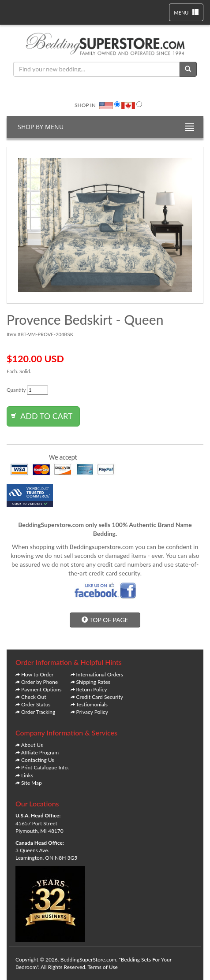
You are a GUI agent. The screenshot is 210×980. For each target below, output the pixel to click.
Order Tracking (38, 712)
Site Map (32, 783)
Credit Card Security (100, 697)
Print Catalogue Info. (45, 767)
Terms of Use (103, 967)
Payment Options (41, 689)
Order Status (36, 704)
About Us (32, 745)
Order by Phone (39, 682)
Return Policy (92, 689)
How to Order (37, 674)
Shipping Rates (93, 682)
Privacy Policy (92, 712)
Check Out (34, 697)
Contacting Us (37, 760)
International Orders (100, 674)
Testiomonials (92, 704)
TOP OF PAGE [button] (105, 620)
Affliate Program (40, 752)
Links (27, 775)
